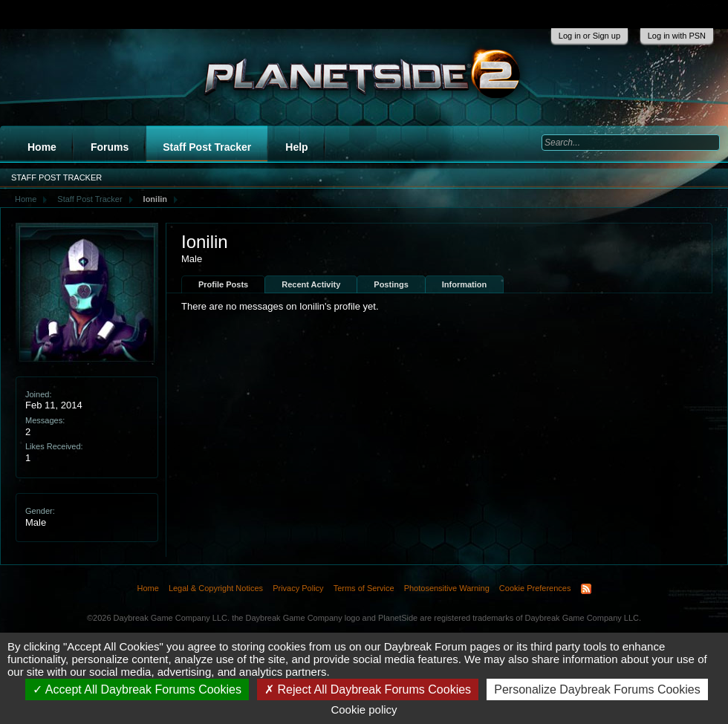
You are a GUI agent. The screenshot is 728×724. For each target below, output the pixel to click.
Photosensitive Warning (447, 588)
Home (42, 147)
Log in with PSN (677, 36)
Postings (391, 284)
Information (465, 284)
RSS (586, 589)
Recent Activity (311, 284)
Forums (110, 147)
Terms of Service (364, 588)
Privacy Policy (298, 588)
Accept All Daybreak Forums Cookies (137, 689)
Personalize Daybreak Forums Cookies (597, 689)
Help (296, 147)
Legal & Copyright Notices (216, 588)
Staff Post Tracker (207, 147)
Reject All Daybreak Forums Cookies (368, 689)
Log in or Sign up (589, 36)
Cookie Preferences (535, 588)
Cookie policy (364, 710)
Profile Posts (223, 284)
